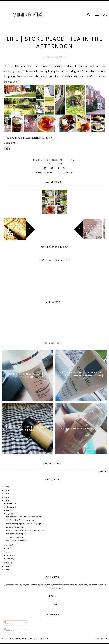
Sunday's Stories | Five (15, 527)
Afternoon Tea (50, 173)
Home (55, 604)
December (10, 503)
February (10, 555)
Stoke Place (68, 173)
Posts (7, 623)
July (8, 545)
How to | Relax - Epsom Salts (17, 541)
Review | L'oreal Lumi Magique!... (81, 428)
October (9, 510)
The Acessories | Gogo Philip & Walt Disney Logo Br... (25, 524)
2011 (6, 570)
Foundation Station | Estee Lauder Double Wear (28, 428)
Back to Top (102, 639)
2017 (6, 494)
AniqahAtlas (14, 639)
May (8, 548)
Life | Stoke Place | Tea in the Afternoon (54, 202)
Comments (9, 630)
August (9, 514)
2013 (6, 563)
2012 (6, 566)
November (10, 507)
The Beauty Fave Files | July (16, 534)
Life (60, 173)
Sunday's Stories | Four (15, 537)
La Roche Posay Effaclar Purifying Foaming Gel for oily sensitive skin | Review (81, 375)
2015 (6, 497)
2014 (6, 500)
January (10, 559)
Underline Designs (39, 639)
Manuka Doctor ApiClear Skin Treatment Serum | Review (28, 376)
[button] (101, 15)
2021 (6, 487)
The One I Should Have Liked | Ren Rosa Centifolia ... (25, 517)
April (8, 552)
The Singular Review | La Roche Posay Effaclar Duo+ (25, 530)
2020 (6, 490)
